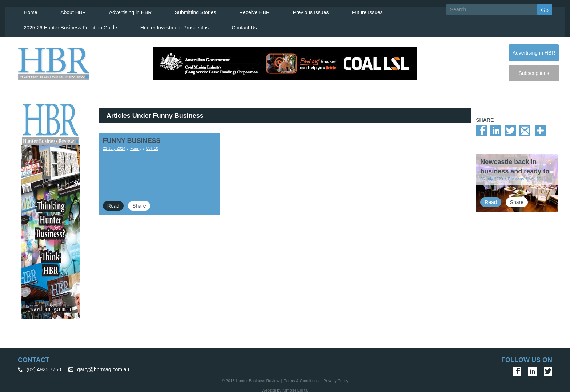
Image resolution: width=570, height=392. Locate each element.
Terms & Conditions (301, 378)
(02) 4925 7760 (44, 367)
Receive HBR (246, 9)
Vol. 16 (535, 176)
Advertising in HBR (124, 9)
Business (516, 176)
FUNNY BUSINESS (132, 138)
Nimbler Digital (296, 387)
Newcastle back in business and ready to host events (515, 168)
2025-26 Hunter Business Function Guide (65, 25)
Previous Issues (302, 9)
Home (25, 9)
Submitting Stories (188, 9)
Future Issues (358, 9)
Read (113, 203)
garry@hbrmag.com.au (103, 367)
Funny (136, 145)
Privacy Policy (336, 378)
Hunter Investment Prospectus (169, 25)
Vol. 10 (152, 145)
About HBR (67, 9)
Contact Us (238, 25)
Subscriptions (534, 70)
